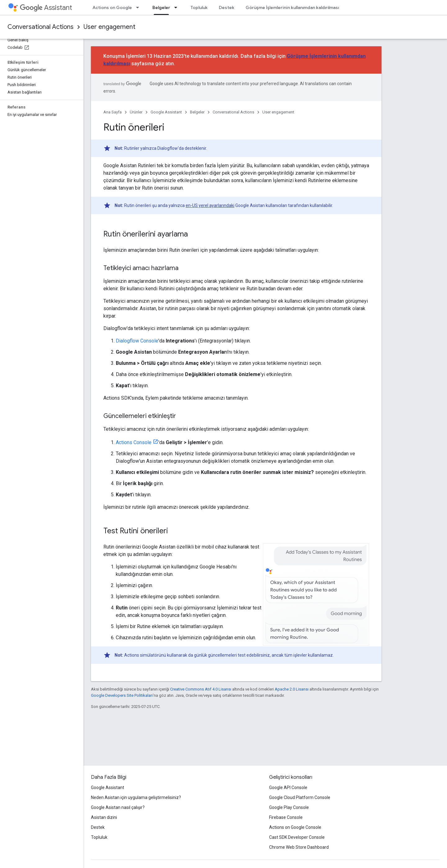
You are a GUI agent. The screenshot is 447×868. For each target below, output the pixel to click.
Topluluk (199, 7)
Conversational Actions (41, 27)
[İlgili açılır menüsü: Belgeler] (178, 7)
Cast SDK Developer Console (297, 837)
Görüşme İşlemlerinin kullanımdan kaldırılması (292, 7)
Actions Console (134, 442)
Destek (227, 7)
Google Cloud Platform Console (300, 797)
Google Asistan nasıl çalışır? (118, 807)
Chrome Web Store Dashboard (299, 847)
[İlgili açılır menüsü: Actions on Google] (139, 7)
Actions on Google (112, 7)
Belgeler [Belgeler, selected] (161, 7)
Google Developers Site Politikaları (122, 695)
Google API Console (288, 788)
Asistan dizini (104, 817)
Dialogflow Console (137, 341)
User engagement (109, 27)
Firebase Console (286, 817)
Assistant (46, 8)
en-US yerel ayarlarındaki (210, 205)
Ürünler (136, 112)
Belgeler (197, 112)
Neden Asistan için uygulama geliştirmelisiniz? (136, 797)
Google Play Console (289, 807)
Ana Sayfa (113, 112)
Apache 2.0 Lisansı (292, 689)
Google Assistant (166, 112)
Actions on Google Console (295, 827)
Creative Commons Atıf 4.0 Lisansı (201, 689)
